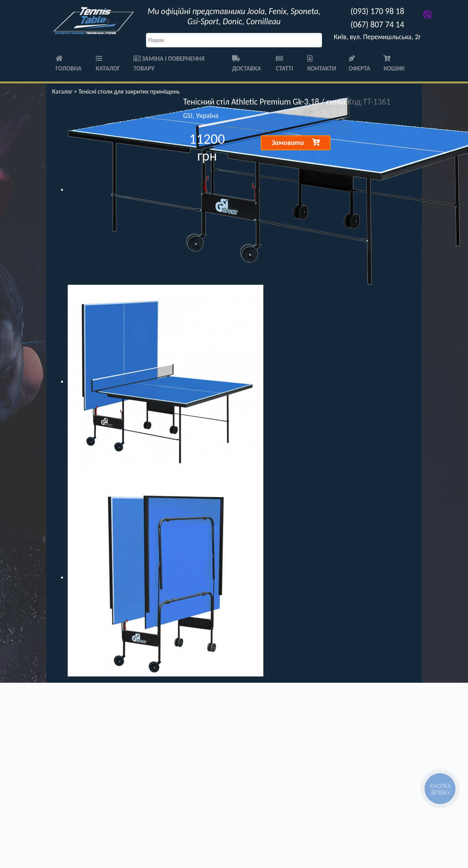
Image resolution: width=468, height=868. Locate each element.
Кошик (394, 64)
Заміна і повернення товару (169, 64)
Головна (69, 64)
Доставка (247, 64)
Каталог (108, 64)
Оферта (359, 64)
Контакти (321, 64)
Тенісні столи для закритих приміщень (129, 91)
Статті (284, 64)
